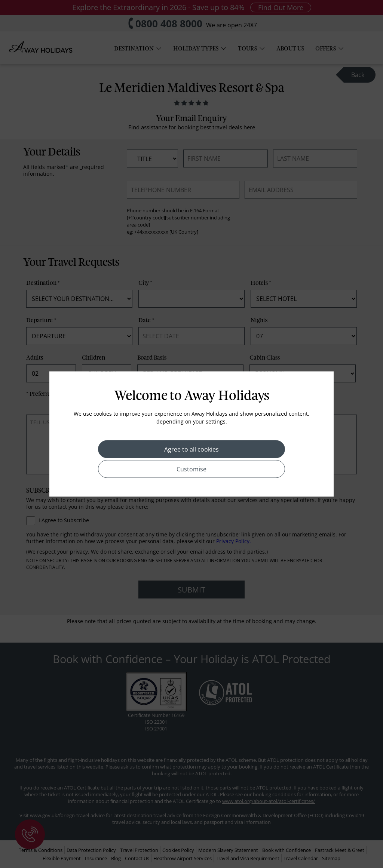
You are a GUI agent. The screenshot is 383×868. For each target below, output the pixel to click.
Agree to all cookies (191, 449)
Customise (191, 469)
